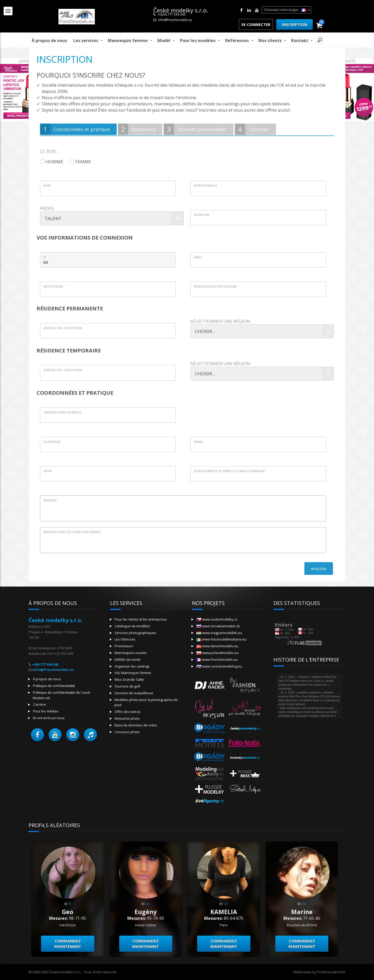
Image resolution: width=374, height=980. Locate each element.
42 (148, 904)
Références (237, 40)
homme (52, 162)
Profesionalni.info (331, 972)
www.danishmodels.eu (217, 646)
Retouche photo (127, 718)
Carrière (39, 704)
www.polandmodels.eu (217, 653)
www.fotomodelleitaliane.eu (221, 639)
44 (304, 904)
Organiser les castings (132, 666)
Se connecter (256, 24)
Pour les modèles (198, 40)
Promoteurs (124, 646)
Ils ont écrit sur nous (49, 718)
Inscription (295, 24)
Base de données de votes (136, 725)
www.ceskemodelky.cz (217, 619)
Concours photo (127, 732)
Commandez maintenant (68, 944)
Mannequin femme (128, 40)
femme (80, 162)
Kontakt (300, 40)
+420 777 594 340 (45, 664)
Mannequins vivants (131, 653)
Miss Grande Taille (129, 679)
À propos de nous (49, 40)
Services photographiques (135, 633)
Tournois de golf (127, 686)
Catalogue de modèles (132, 626)
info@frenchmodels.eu (175, 20)
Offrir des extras (128, 712)
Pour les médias (46, 711)
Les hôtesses (125, 639)
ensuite (319, 569)
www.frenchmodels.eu (217, 659)
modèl (164, 40)
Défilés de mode (128, 659)
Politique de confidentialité (54, 686)
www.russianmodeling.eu (219, 666)
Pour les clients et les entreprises (141, 619)
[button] (37, 735)
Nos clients (270, 40)
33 (226, 904)
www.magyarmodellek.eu (219, 633)
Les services (86, 40)
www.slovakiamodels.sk (218, 626)
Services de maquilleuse (134, 693)
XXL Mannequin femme (133, 673)
